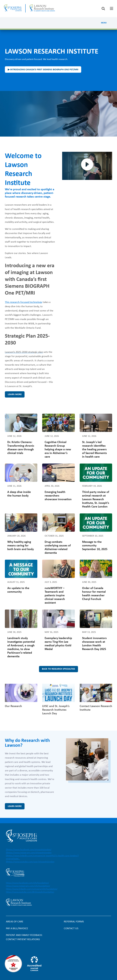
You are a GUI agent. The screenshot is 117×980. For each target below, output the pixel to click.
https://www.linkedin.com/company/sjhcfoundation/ (32, 889)
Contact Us (71, 929)
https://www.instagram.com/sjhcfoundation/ (28, 886)
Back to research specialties (58, 669)
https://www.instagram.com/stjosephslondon (29, 853)
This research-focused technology (24, 302)
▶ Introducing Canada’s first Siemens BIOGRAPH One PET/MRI (43, 70)
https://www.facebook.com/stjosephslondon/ (29, 850)
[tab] (112, 8)
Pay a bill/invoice (17, 929)
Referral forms (74, 922)
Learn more (15, 394)
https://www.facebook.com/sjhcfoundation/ (27, 883)
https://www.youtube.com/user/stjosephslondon (31, 862)
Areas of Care (15, 922)
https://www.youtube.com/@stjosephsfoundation (30, 892)
